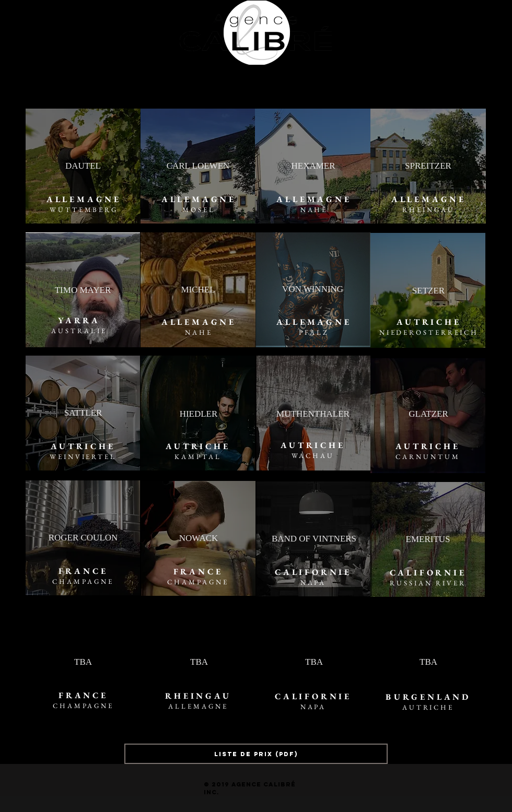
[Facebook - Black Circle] (21, 22)
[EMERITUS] (428, 539)
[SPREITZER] (428, 166)
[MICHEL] (198, 290)
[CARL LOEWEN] (198, 166)
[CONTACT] (299, 85)
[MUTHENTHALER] (313, 414)
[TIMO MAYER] (83, 290)
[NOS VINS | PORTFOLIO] (153, 85)
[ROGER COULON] (83, 538)
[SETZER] (428, 291)
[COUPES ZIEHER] (377, 85)
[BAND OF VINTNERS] (314, 539)
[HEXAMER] (313, 166)
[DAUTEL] (83, 166)
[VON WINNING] (313, 289)
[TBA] (83, 662)
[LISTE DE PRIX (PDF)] (256, 754)
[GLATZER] (428, 414)
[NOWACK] (199, 538)
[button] (231, 85)
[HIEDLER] (199, 414)
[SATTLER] (83, 413)
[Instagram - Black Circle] (6, 22)
